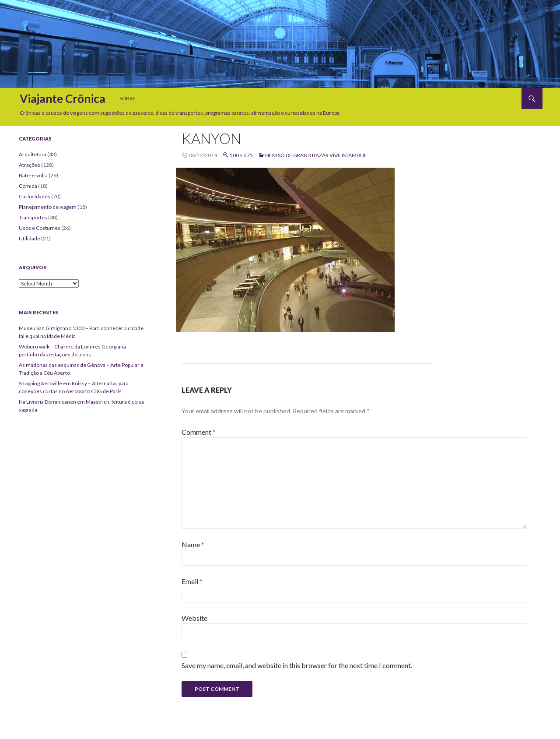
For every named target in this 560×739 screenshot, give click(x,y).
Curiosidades (35, 196)
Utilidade (30, 238)
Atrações (30, 165)
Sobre (127, 98)
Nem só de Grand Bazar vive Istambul (316, 155)
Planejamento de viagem (48, 207)
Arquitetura (33, 154)
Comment (199, 432)
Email (192, 581)
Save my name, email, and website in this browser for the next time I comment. (297, 665)
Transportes (33, 217)
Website (194, 618)
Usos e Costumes (40, 228)
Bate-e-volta (33, 175)
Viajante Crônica (63, 99)
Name (193, 544)
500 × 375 (241, 155)
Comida (28, 186)
